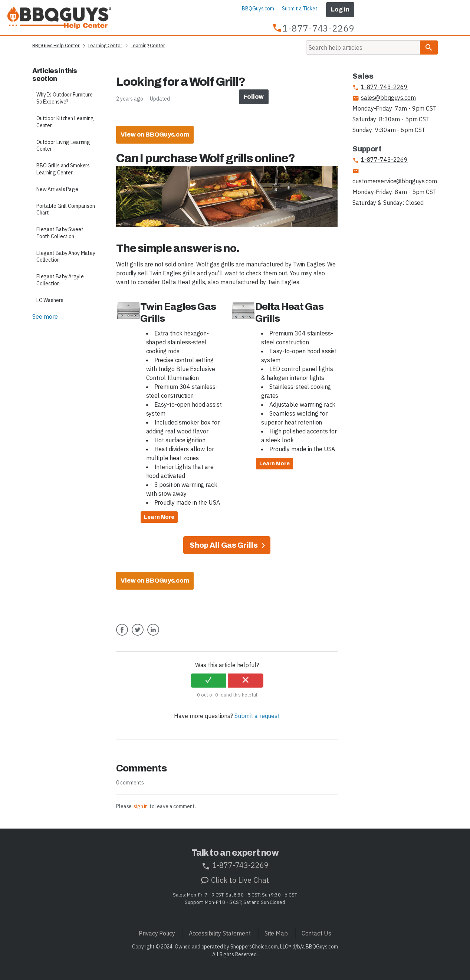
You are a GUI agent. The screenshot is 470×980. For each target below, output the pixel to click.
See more (45, 317)
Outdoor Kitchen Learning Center (65, 122)
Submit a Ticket (300, 9)
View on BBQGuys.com (155, 135)
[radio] (208, 681)
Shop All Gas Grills (224, 545)
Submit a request (257, 716)
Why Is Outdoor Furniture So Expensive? (65, 98)
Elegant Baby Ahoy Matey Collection (66, 257)
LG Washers (50, 300)
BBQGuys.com (258, 9)
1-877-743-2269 (380, 87)
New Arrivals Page (57, 189)
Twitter (138, 635)
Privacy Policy (157, 933)
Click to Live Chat (235, 880)
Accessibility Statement (220, 933)
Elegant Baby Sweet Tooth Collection (60, 233)
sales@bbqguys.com (384, 98)
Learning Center (105, 45)
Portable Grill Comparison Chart (66, 209)
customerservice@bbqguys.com (395, 176)
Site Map (276, 933)
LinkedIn (153, 635)
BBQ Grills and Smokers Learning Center (63, 169)
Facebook (122, 635)
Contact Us (316, 933)
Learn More (159, 517)
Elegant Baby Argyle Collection (60, 280)
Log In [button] (340, 9)
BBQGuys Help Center (56, 45)
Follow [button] (254, 97)
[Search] (363, 47)
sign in (141, 806)
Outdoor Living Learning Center (63, 146)
